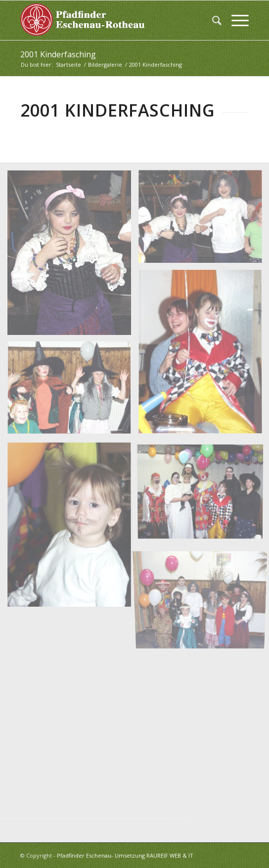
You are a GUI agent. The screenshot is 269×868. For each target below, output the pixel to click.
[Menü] (235, 20)
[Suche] (212, 20)
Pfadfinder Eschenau (84, 855)
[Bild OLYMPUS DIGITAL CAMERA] (73, 256)
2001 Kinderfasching (58, 54)
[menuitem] (212, 20)
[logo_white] (112, 20)
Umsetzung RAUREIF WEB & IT (154, 855)
